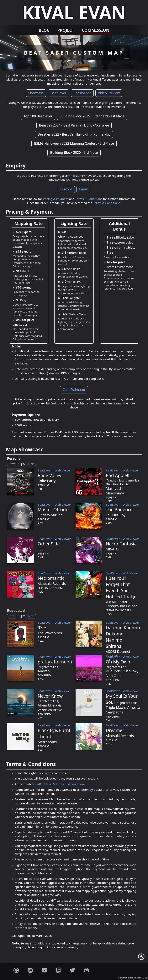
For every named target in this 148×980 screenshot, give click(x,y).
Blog (45, 30)
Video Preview (109, 93)
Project (66, 30)
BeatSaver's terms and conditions (62, 784)
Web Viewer (63, 470)
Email (83, 189)
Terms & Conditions (89, 199)
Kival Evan (74, 12)
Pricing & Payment (56, 199)
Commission (95, 30)
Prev (12, 464)
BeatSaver (58, 93)
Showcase (36, 93)
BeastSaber (82, 93)
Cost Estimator (74, 390)
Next (31, 464)
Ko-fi (47, 432)
